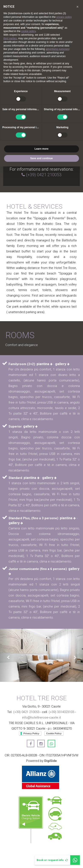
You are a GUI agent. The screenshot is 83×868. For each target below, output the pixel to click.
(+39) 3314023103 (61, 712)
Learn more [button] (41, 149)
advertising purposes (57, 49)
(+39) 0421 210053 (44, 175)
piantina (45, 364)
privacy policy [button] (64, 17)
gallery (62, 364)
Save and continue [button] (41, 158)
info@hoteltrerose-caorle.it (41, 717)
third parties (10, 38)
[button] (6, 655)
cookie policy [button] (28, 31)
